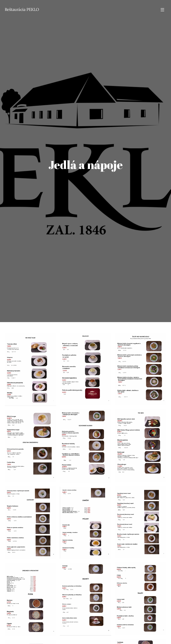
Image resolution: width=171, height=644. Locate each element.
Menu (162, 10)
